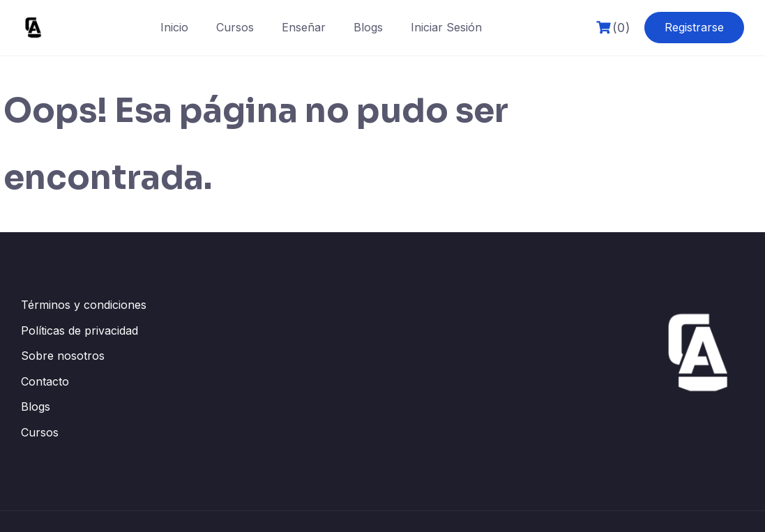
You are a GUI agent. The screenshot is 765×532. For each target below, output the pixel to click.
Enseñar (304, 27)
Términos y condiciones (84, 305)
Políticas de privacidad (79, 330)
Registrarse (694, 27)
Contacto (45, 381)
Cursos (235, 27)
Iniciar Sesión (446, 27)
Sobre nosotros (63, 356)
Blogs (368, 27)
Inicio (174, 27)
